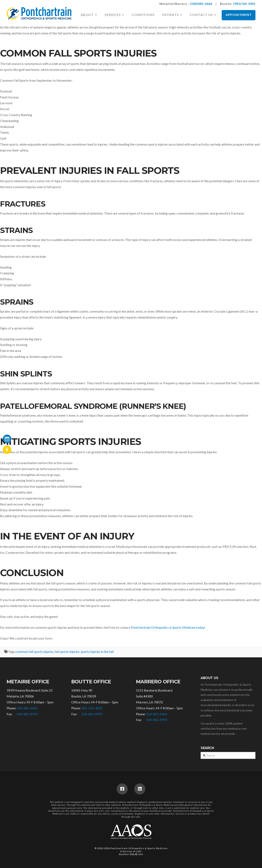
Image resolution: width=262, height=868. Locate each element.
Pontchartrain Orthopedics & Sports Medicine (139, 848)
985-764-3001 (92, 708)
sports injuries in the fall (97, 652)
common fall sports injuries (35, 652)
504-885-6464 (27, 708)
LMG (139, 851)
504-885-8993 (27, 714)
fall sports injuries (67, 652)
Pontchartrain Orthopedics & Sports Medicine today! (168, 627)
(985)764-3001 (244, 4)
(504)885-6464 (201, 4)
